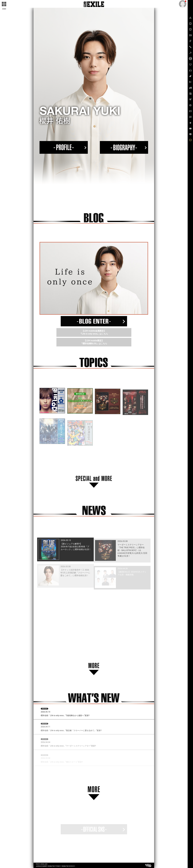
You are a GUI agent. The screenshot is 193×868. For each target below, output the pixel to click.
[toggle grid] (4, 4)
